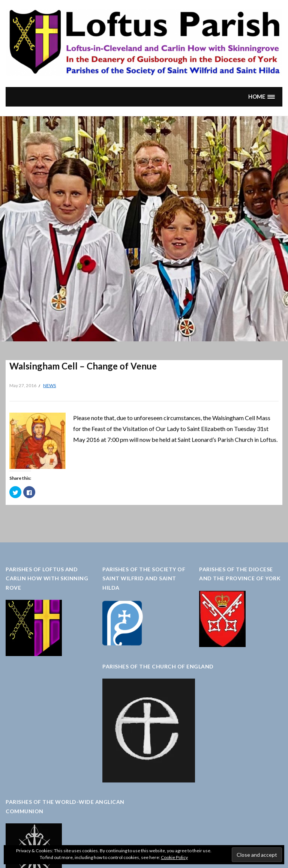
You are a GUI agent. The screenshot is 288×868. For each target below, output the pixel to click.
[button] (262, 97)
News (49, 385)
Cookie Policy (174, 857)
